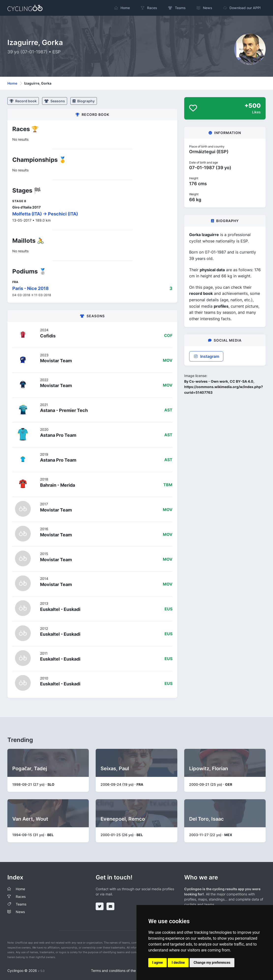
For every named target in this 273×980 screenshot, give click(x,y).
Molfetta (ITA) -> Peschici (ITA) (45, 214)
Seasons (55, 101)
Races (21, 897)
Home (12, 83)
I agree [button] (158, 963)
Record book (23, 101)
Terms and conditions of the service (120, 971)
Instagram (206, 356)
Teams (21, 904)
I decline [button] (178, 963)
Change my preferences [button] (212, 963)
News (20, 912)
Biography (84, 101)
